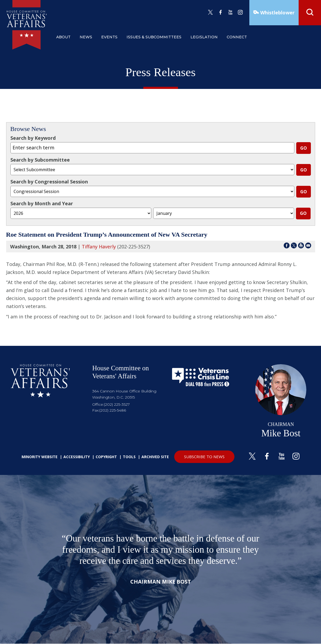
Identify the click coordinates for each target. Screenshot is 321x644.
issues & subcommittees (154, 37)
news (86, 37)
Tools (129, 457)
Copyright (106, 457)
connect (237, 37)
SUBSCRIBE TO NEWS (204, 457)
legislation (204, 37)
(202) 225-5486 (113, 410)
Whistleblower (277, 13)
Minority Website (40, 457)
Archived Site (155, 457)
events (109, 37)
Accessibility (77, 457)
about (63, 37)
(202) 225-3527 (117, 404)
